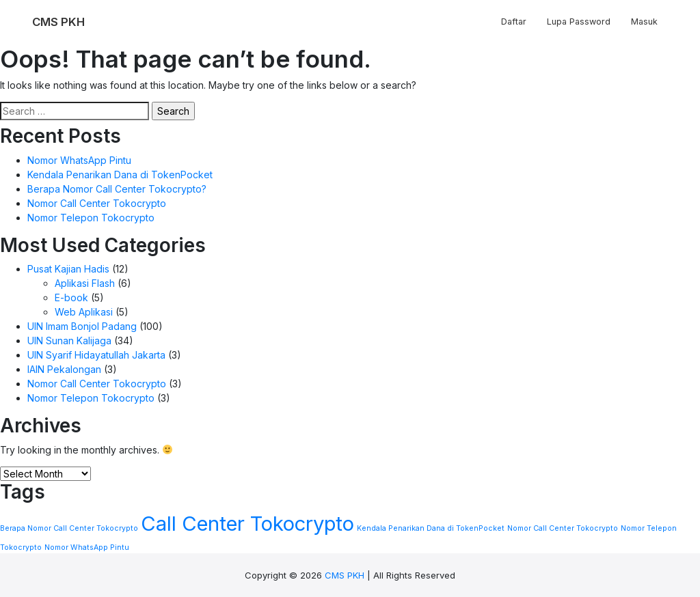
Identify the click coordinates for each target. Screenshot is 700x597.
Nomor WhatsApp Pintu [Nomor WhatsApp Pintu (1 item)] (87, 547)
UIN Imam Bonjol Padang (82, 326)
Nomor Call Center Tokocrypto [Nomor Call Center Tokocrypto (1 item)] (563, 528)
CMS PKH (345, 575)
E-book (71, 297)
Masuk (644, 22)
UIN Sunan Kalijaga (69, 341)
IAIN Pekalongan (64, 369)
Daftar (514, 22)
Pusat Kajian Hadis (68, 269)
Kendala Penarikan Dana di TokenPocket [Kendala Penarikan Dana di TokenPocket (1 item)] (431, 528)
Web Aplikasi (84, 312)
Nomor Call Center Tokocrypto (97, 203)
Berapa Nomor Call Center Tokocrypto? (117, 189)
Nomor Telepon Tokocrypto (91, 218)
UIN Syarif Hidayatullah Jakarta (96, 355)
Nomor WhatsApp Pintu (79, 160)
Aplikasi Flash (85, 283)
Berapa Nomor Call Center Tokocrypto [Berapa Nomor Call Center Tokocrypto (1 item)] (69, 528)
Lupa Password (579, 22)
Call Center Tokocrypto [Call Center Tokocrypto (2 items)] (247, 524)
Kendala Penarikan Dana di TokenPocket (120, 175)
